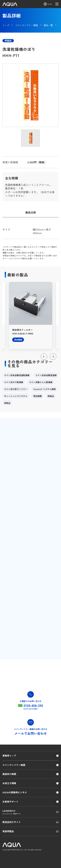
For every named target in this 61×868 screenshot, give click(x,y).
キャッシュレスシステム (16, 396)
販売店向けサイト (12, 822)
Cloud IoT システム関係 (45, 389)
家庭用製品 (8, 831)
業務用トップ (9, 756)
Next (53, 360)
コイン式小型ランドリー (16, 389)
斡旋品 (51, 396)
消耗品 (7, 403)
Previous (44, 360)
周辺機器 (38, 396)
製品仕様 (31, 212)
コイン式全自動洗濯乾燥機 (17, 375)
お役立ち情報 (9, 783)
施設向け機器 (9, 774)
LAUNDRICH (30, 812)
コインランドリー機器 (14, 765)
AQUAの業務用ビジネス (15, 792)
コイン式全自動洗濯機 (46, 375)
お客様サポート (10, 802)
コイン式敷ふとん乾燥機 (41, 382)
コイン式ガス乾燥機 (14, 382)
